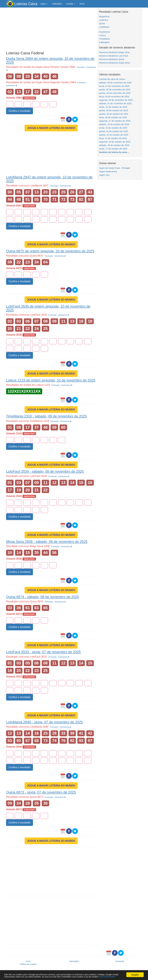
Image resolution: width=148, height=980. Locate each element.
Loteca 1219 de (51, 380)
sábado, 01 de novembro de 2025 (115, 103)
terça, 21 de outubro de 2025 (113, 138)
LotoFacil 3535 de (48, 308)
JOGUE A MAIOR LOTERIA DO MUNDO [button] (51, 128)
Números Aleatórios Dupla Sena (114, 63)
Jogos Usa (104, 175)
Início (82, 4)
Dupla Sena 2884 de (50, 60)
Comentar (120, 961)
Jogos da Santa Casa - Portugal (114, 168)
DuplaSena (104, 32)
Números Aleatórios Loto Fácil (113, 56)
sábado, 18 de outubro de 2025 (114, 145)
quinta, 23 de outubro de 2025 (113, 131)
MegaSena (104, 16)
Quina (102, 23)
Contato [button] (71, 4)
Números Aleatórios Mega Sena (114, 52)
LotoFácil (103, 20)
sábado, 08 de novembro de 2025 (115, 83)
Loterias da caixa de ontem (112, 79)
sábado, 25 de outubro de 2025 (114, 124)
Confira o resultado (20, 111)
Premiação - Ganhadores (60, 186)
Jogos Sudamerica (108, 171)
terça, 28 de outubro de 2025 (113, 117)
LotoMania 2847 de (49, 179)
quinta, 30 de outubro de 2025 (113, 110)
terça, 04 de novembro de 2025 (114, 96)
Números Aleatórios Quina (112, 59)
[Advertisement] (51, 29)
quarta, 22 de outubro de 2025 (114, 135)
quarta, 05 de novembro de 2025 (115, 93)
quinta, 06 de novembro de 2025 (115, 90)
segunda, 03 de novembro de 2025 (116, 100)
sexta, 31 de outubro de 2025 (113, 107)
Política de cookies (28, 964)
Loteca (102, 35)
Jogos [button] (44, 4)
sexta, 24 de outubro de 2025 (113, 128)
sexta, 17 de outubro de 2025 (113, 149)
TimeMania (104, 39)
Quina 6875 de (50, 251)
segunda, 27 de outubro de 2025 (115, 121)
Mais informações (22, 977)
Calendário (57, 4)
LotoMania (104, 27)
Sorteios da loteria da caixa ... (114, 152)
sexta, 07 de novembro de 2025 (114, 86)
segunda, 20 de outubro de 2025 (115, 142)
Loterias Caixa (26, 4)
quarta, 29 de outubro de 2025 (114, 114)
